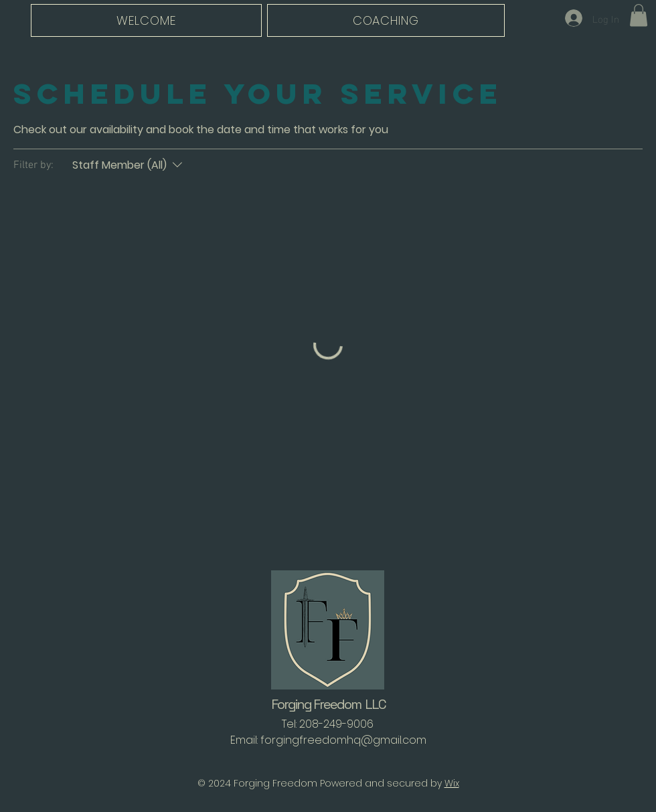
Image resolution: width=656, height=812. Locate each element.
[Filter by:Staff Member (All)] (129, 165)
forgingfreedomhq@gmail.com (343, 740)
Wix (452, 783)
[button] (639, 15)
